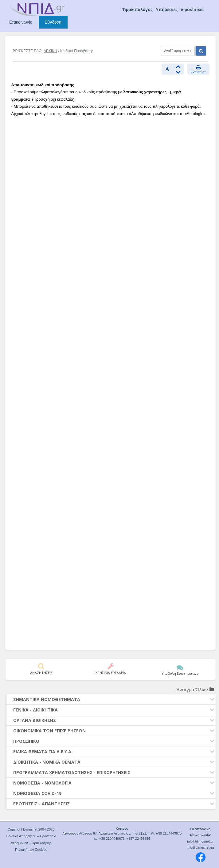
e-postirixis (192, 10)
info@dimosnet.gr (200, 841)
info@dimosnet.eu (200, 847)
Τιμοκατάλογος (137, 10)
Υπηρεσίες (167, 10)
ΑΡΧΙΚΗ (50, 51)
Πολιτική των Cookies (31, 850)
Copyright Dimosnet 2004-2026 (31, 829)
